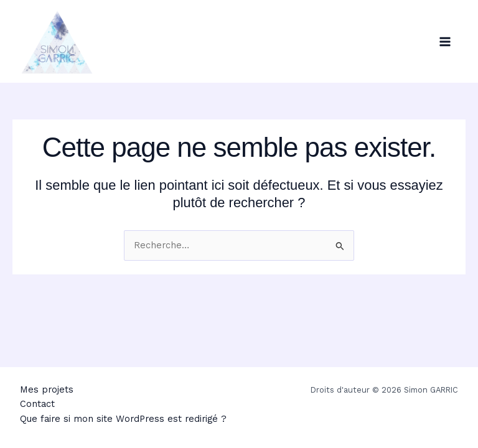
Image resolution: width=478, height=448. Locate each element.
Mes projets (47, 390)
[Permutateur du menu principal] (445, 42)
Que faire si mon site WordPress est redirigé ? (123, 419)
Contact (37, 404)
